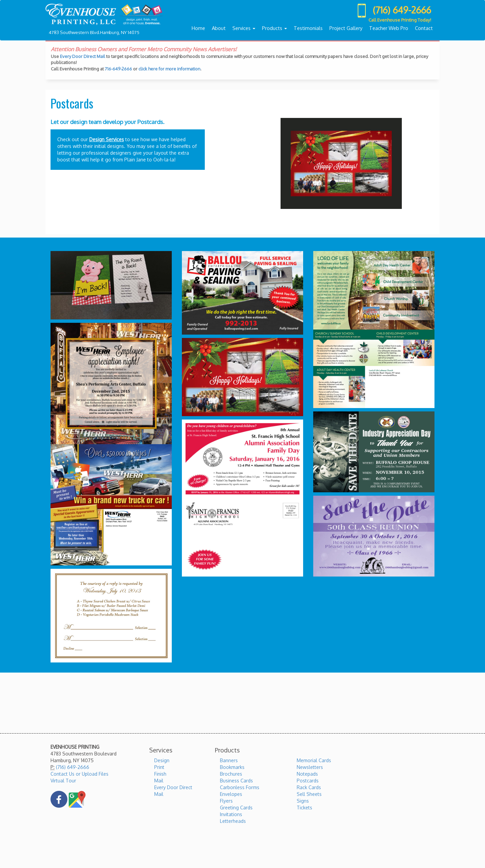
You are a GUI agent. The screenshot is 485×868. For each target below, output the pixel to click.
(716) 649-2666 (73, 767)
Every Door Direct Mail (83, 56)
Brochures (231, 774)
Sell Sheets (309, 794)
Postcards (308, 781)
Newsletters (310, 767)
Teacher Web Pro (389, 28)
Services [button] (244, 28)
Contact (424, 28)
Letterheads (233, 821)
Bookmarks (232, 767)
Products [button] (274, 28)
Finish (160, 774)
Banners (229, 760)
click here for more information (169, 69)
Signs (303, 801)
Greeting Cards (236, 808)
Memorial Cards (314, 760)
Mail (159, 781)
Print (159, 767)
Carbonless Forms (240, 787)
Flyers (226, 801)
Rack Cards (309, 787)
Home (198, 28)
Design (162, 760)
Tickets (304, 808)
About (219, 28)
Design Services (107, 139)
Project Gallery (346, 28)
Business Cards (236, 781)
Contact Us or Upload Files (79, 774)
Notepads (307, 774)
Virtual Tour (63, 781)
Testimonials (308, 28)
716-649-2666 (118, 69)
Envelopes (231, 794)
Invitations (231, 814)
